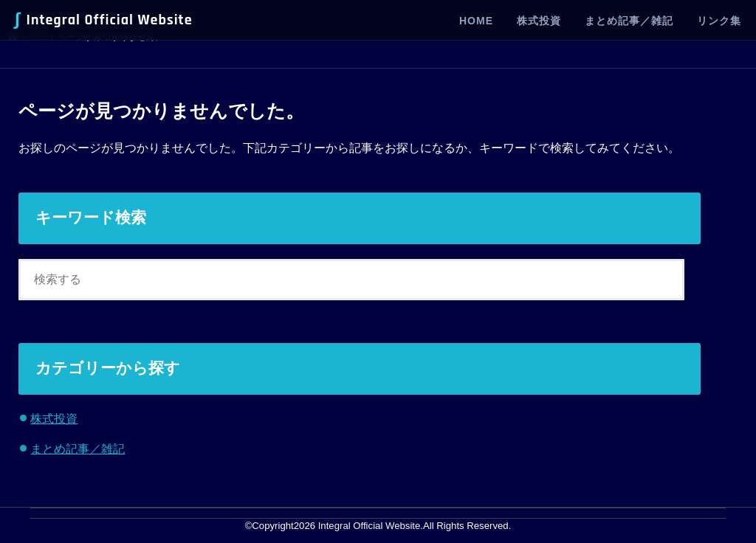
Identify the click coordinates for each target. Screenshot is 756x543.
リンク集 (719, 21)
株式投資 (539, 21)
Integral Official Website (104, 20)
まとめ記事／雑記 (629, 21)
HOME (476, 21)
